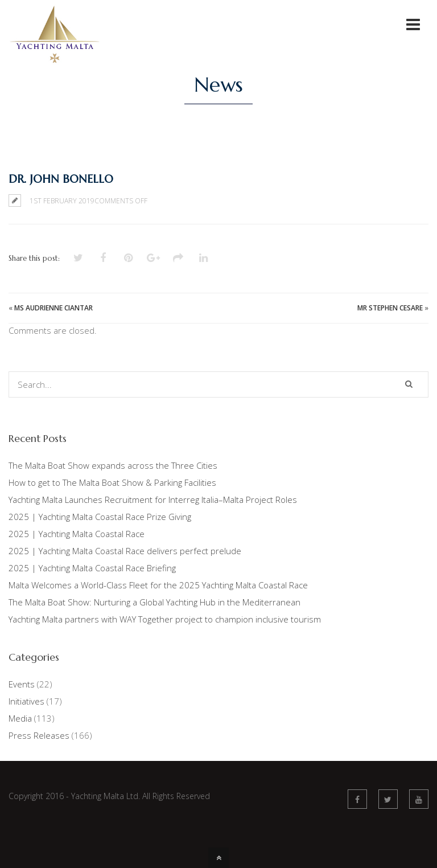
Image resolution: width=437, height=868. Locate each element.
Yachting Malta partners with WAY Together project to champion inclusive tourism (165, 619)
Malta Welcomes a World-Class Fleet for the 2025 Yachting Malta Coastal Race (158, 585)
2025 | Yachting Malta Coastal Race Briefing (92, 568)
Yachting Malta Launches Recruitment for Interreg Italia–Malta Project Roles (153, 499)
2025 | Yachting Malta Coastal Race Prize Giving (100, 517)
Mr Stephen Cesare (390, 308)
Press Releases (39, 735)
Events (22, 684)
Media (20, 718)
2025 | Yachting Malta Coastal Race (77, 534)
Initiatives (26, 701)
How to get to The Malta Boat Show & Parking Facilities (112, 482)
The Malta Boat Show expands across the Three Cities (113, 465)
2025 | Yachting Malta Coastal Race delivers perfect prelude (125, 551)
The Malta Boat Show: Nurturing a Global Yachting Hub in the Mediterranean (154, 602)
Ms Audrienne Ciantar (53, 308)
